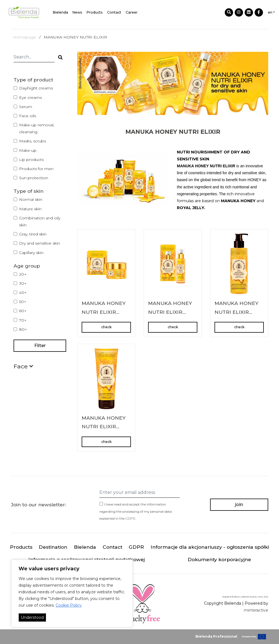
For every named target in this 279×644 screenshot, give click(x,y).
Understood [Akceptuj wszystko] (32, 617)
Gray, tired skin (33, 234)
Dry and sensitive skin (40, 243)
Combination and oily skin (40, 221)
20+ (23, 274)
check (106, 327)
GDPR (130, 518)
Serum (26, 107)
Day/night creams (36, 88)
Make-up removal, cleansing (37, 128)
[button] (23, 367)
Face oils (28, 116)
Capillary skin (31, 253)
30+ (23, 283)
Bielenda (60, 12)
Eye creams (30, 98)
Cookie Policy (69, 605)
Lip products (31, 160)
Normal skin (31, 199)
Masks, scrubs (33, 141)
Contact (114, 12)
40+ (23, 293)
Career (132, 12)
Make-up (28, 150)
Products (95, 12)
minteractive (256, 610)
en (270, 12)
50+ (23, 302)
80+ (23, 329)
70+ (23, 320)
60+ (23, 311)
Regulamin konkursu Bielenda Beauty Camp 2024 (245, 597)
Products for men (36, 169)
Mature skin (30, 209)
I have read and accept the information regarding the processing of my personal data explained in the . (136, 511)
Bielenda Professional (216, 636)
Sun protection (34, 178)
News (77, 12)
